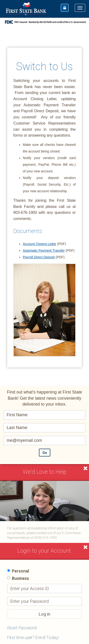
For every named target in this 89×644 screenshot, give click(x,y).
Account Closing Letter (40, 244)
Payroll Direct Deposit (39, 257)
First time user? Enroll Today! (33, 637)
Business (20, 578)
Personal (20, 571)
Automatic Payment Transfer (44, 250)
